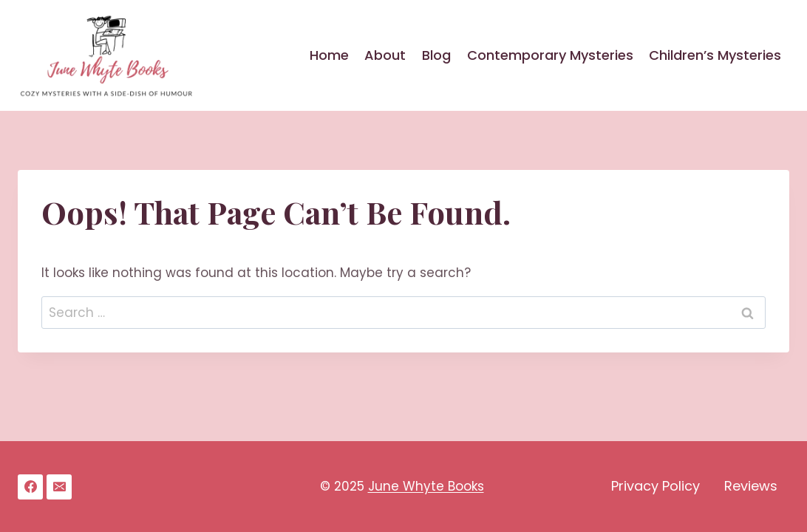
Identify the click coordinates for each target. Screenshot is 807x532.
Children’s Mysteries (715, 55)
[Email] (59, 487)
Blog (436, 55)
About (385, 55)
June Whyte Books (426, 486)
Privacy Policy (656, 486)
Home (329, 55)
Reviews (751, 486)
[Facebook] (30, 487)
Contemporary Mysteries (550, 55)
